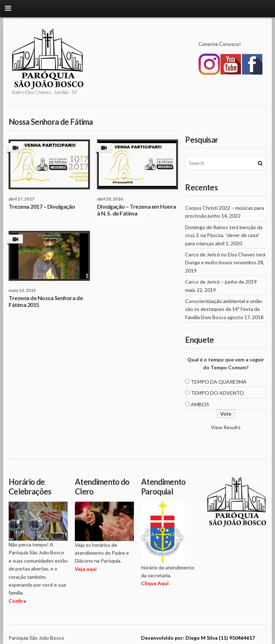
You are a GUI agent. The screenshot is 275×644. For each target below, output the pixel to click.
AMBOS (200, 404)
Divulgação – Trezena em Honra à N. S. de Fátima (137, 210)
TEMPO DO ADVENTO (217, 393)
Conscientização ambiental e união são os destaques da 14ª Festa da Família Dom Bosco (224, 309)
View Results (226, 427)
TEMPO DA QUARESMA (219, 382)
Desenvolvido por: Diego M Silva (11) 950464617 (198, 638)
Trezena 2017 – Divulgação (42, 206)
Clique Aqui (155, 583)
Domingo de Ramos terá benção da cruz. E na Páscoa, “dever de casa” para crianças (224, 235)
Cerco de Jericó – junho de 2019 (221, 282)
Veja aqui (86, 569)
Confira (17, 601)
